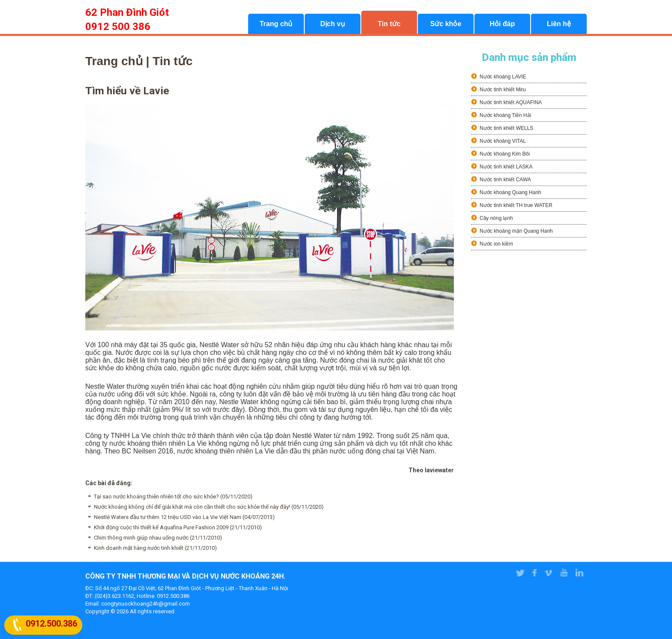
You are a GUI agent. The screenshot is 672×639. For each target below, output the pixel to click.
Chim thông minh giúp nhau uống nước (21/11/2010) (158, 538)
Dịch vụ (333, 24)
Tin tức (389, 24)
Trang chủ (276, 24)
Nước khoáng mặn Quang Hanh (516, 231)
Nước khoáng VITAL (503, 141)
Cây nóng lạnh (496, 218)
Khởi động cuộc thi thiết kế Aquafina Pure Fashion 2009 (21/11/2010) (178, 527)
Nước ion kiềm (496, 244)
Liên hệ (559, 24)
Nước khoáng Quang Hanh (510, 192)
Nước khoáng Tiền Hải (505, 115)
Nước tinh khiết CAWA (505, 180)
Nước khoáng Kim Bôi (505, 154)
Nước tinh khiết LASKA (506, 167)
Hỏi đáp (502, 24)
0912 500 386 (118, 27)
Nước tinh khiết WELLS (506, 128)
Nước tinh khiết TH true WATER (516, 205)
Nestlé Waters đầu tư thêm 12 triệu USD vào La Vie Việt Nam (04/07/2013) (184, 517)
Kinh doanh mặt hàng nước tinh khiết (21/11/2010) (155, 548)
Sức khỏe (446, 24)
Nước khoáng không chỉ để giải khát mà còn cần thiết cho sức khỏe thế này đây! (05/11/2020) (209, 507)
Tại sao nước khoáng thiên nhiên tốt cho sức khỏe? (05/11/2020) (173, 496)
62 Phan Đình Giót (127, 12)
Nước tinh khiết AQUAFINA (511, 102)
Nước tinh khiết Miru (503, 90)
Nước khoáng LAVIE (503, 77)
